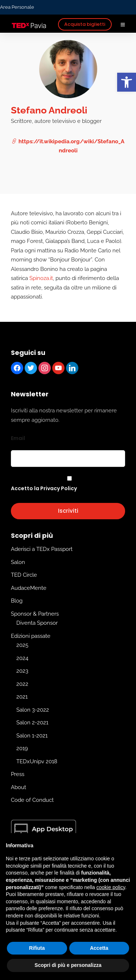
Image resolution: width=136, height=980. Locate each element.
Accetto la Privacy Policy (44, 488)
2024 (22, 658)
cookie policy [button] (111, 887)
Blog (17, 601)
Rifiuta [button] (37, 948)
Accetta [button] (99, 948)
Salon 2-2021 (32, 723)
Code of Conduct (32, 800)
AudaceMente (29, 588)
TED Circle (24, 575)
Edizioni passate (31, 636)
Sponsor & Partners (35, 614)
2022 (22, 684)
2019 (22, 749)
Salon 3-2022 (33, 710)
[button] (127, 82)
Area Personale (17, 7)
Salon (18, 562)
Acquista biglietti (85, 24)
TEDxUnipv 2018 (37, 761)
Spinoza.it (41, 278)
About (18, 787)
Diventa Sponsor (37, 623)
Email (18, 439)
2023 (22, 671)
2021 (22, 697)
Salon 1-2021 (32, 736)
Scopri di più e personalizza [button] (68, 965)
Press (18, 775)
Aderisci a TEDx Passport (42, 549)
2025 (22, 645)
